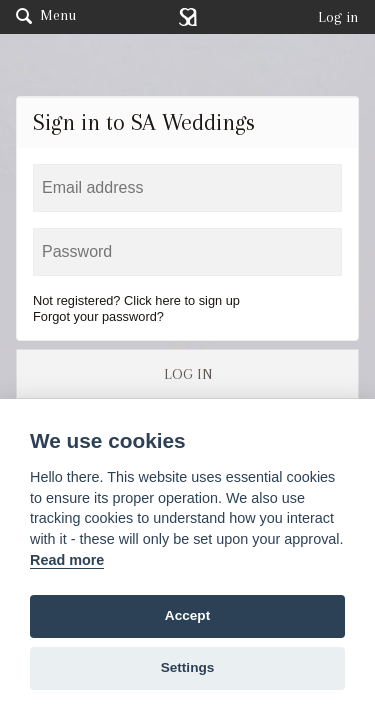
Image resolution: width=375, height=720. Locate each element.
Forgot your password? (98, 316)
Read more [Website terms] (67, 560)
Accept (187, 615)
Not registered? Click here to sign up (136, 300)
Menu (46, 15)
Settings (188, 667)
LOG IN (188, 374)
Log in (338, 17)
